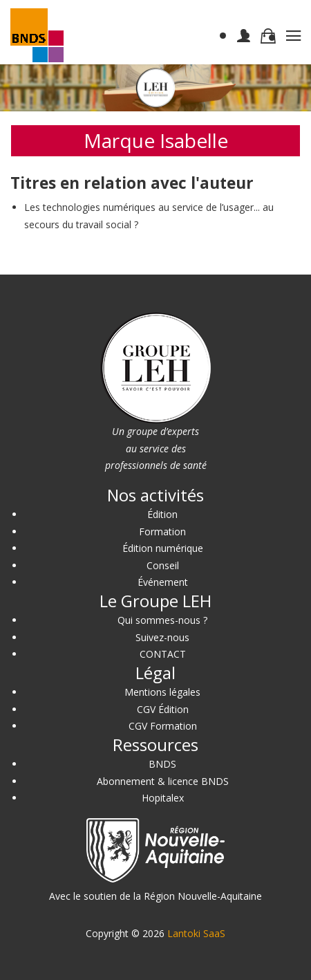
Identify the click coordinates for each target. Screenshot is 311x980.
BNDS (162, 764)
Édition (162, 514)
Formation (162, 531)
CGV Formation (163, 726)
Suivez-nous (162, 637)
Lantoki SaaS (196, 933)
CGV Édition (163, 709)
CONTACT (163, 654)
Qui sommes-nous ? (162, 620)
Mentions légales (162, 692)
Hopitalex (163, 798)
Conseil (163, 565)
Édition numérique (163, 548)
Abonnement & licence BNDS (163, 781)
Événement (163, 582)
